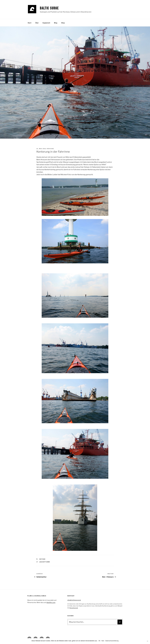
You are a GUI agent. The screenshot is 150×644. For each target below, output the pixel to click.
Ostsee (42, 559)
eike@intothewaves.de (74, 600)
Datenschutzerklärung (112, 641)
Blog (56, 23)
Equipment (46, 23)
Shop (63, 23)
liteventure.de (74, 608)
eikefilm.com (51, 602)
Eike (52, 149)
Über (37, 23)
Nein (103, 641)
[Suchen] (120, 622)
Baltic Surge (49, 8)
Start (30, 23)
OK (99, 641)
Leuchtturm (45, 562)
